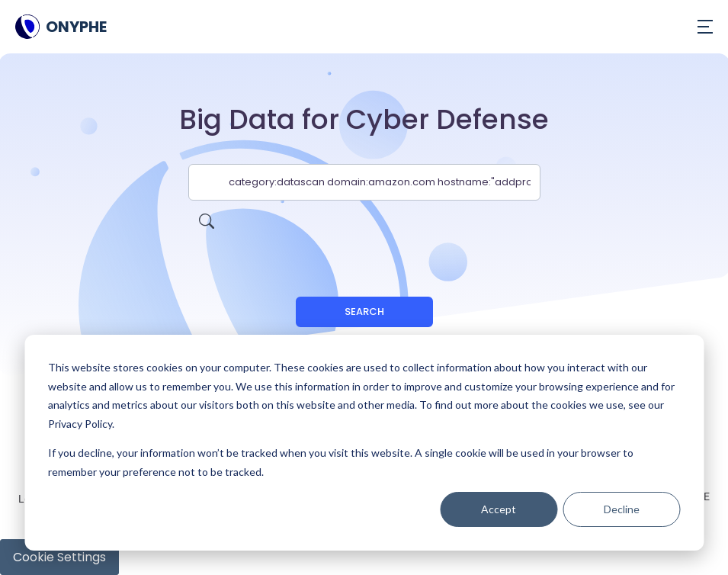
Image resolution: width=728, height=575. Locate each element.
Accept (499, 509)
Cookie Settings (59, 557)
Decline (622, 509)
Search (364, 312)
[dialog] (364, 443)
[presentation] (364, 230)
